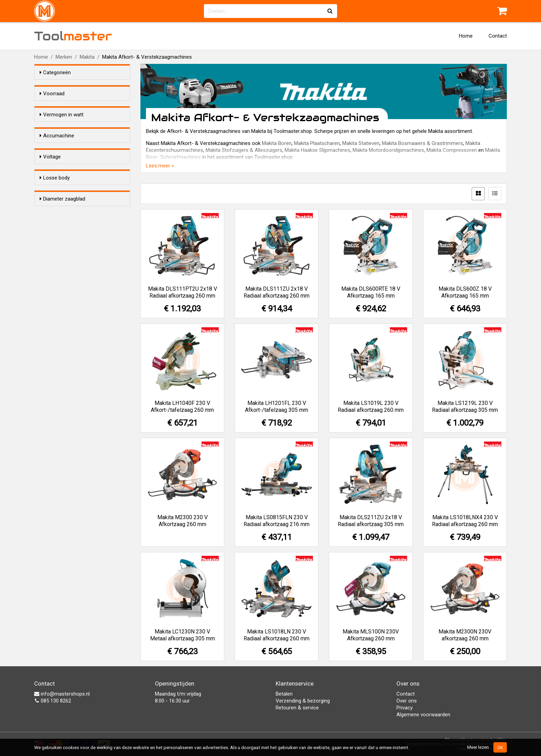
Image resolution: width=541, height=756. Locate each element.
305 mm (63, 364)
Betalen (284, 694)
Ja (56, 219)
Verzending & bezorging (303, 701)
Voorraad (52, 94)
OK (500, 747)
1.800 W (62, 176)
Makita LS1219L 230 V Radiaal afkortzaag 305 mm (465, 406)
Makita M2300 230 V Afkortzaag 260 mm (183, 521)
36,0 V (61, 261)
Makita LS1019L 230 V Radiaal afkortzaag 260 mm (371, 406)
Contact (498, 36)
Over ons (407, 701)
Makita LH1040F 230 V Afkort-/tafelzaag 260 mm (182, 406)
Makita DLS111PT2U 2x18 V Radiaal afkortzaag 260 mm (183, 292)
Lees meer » (160, 166)
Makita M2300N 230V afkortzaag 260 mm (465, 635)
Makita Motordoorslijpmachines (388, 150)
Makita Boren (277, 143)
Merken (64, 57)
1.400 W (62, 140)
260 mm (63, 355)
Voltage (50, 239)
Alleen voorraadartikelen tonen (85, 107)
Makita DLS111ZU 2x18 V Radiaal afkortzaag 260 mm (277, 292)
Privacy (405, 708)
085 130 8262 (53, 701)
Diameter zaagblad (62, 333)
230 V (60, 270)
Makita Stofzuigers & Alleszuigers (244, 150)
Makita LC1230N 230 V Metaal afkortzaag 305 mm (183, 635)
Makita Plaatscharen (317, 143)
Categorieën (55, 72)
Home (466, 36)
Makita (87, 57)
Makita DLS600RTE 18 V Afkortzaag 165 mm (371, 292)
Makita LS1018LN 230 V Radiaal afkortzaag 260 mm (277, 635)
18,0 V (61, 252)
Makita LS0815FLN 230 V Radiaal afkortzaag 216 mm (277, 521)
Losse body (55, 290)
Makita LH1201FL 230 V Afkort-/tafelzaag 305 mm (277, 406)
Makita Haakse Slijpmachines (317, 150)
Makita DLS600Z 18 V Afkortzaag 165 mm (465, 292)
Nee (58, 210)
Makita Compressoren (452, 150)
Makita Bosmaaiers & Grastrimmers (422, 143)
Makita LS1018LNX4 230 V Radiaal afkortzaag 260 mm (465, 521)
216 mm (63, 346)
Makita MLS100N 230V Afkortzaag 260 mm (371, 635)
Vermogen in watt (62, 127)
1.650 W (62, 167)
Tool (73, 36)
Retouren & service (297, 708)
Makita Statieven (361, 143)
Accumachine (57, 196)
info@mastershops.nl (62, 694)
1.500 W (62, 158)
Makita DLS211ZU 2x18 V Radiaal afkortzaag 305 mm (371, 521)
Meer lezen (478, 747)
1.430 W (62, 149)
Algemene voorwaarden (423, 715)
